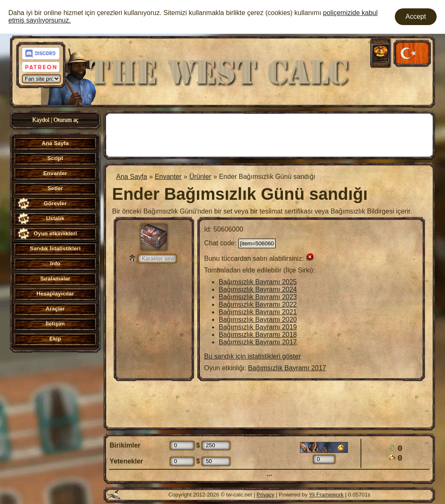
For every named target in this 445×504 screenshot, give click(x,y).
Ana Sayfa (132, 177)
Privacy (266, 495)
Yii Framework (326, 495)
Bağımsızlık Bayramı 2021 (258, 312)
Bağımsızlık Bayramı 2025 (258, 282)
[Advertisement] (269, 134)
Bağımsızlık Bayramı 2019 (258, 327)
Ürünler (200, 177)
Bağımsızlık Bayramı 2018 (258, 335)
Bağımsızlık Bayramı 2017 (258, 342)
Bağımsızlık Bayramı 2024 (258, 289)
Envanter (168, 177)
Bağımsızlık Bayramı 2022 (258, 304)
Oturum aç (66, 120)
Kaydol (41, 120)
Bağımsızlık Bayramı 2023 (258, 297)
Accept (416, 17)
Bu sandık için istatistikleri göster (252, 356)
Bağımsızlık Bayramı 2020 (258, 319)
